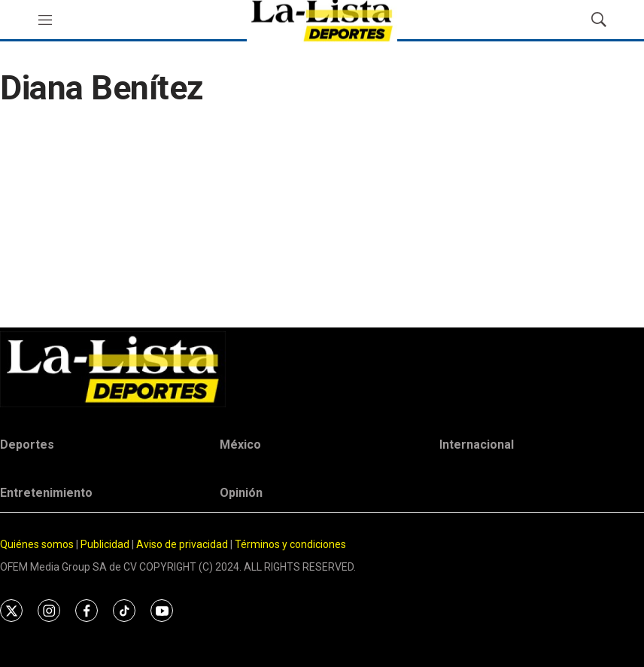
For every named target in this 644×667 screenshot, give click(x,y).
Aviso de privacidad (182, 544)
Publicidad (106, 544)
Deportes (27, 445)
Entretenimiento (46, 493)
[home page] (322, 369)
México (240, 445)
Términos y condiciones (290, 544)
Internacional (477, 445)
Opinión (241, 493)
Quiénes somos (37, 544)
